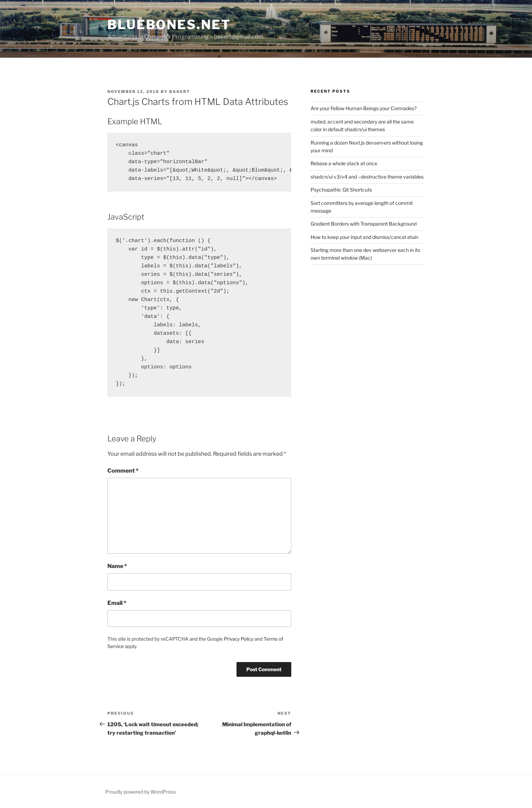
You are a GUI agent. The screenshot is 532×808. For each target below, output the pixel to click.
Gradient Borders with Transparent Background (364, 224)
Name (117, 566)
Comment (123, 471)
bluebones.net (169, 25)
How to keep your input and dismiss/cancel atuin (364, 237)
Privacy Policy (239, 639)
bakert (180, 92)
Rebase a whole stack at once (344, 163)
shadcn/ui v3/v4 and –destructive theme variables (367, 177)
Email (117, 603)
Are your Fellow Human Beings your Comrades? (364, 108)
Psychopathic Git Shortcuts (341, 190)
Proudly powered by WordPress (141, 792)
